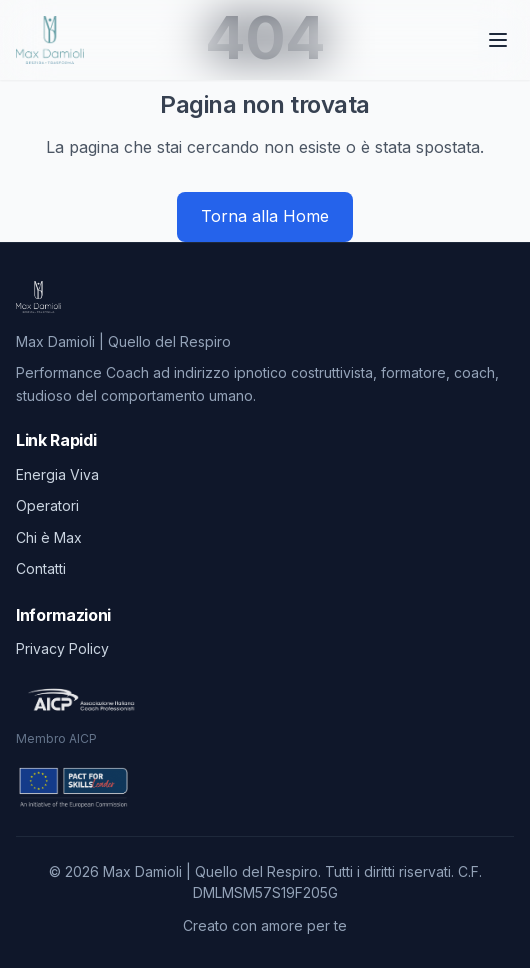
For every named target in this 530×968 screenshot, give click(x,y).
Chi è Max (49, 537)
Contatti (41, 568)
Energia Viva (57, 474)
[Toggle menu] (500, 40)
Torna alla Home (265, 216)
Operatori (47, 505)
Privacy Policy (62, 648)
